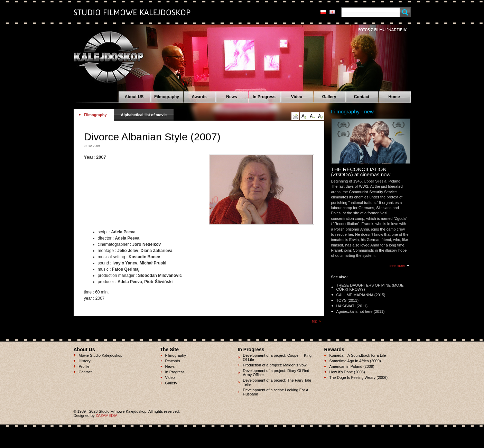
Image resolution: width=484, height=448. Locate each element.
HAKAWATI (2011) (352, 306)
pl (323, 12)
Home (394, 97)
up (304, 116)
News (231, 97)
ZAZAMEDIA (107, 416)
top (314, 321)
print (295, 116)
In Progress (264, 97)
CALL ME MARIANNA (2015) (361, 295)
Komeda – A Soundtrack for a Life (358, 355)
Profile (84, 366)
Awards (199, 97)
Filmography (167, 97)
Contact (362, 97)
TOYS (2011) (348, 300)
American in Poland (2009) (352, 366)
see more (398, 265)
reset (320, 116)
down (312, 116)
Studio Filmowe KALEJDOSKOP (105, 54)
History (85, 361)
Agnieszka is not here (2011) (361, 311)
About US (134, 97)
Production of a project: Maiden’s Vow (275, 365)
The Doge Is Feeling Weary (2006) (359, 377)
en (332, 12)
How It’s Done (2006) (347, 372)
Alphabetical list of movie (144, 115)
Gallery (329, 97)
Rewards (173, 361)
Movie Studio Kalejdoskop (101, 355)
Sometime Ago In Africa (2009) (355, 361)
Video (297, 97)
